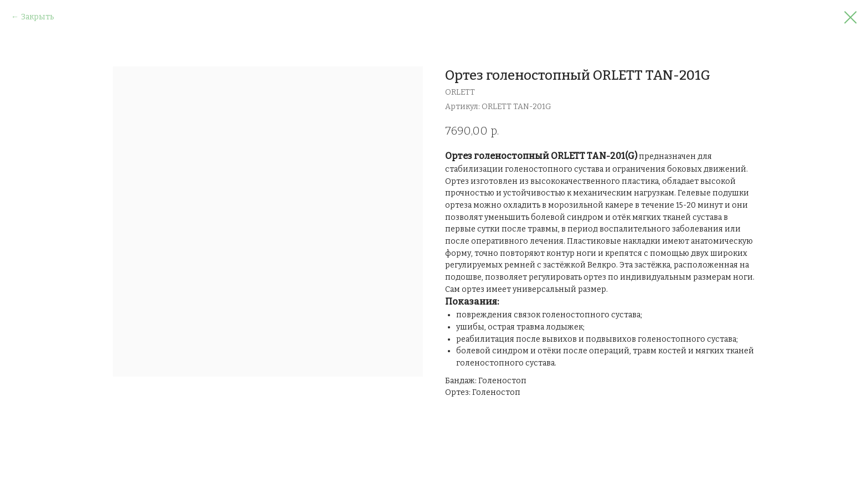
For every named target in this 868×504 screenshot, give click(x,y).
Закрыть (37, 17)
